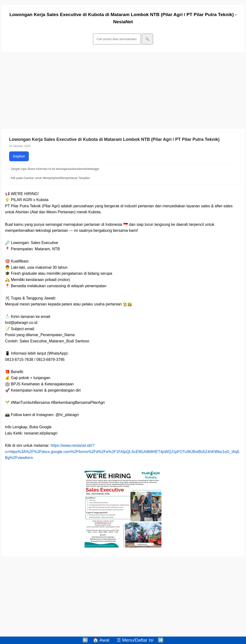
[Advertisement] (123, 90)
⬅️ (85, 640)
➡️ (161, 640)
